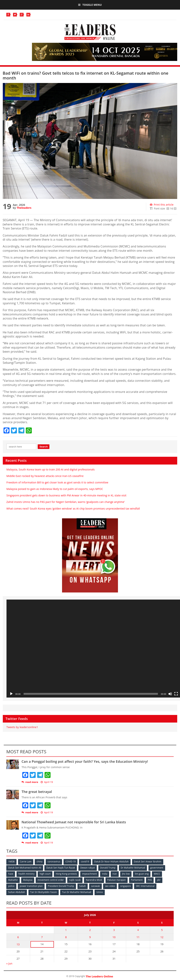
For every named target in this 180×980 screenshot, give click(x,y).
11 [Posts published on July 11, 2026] (138, 937)
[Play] (11, 694)
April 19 (47, 782)
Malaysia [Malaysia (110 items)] (28, 880)
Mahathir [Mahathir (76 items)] (13, 880)
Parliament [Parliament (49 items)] (137, 880)
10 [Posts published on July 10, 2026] (114, 937)
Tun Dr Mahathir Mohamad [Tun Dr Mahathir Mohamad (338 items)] (77, 892)
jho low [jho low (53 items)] (126, 874)
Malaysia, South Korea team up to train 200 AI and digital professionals (51, 469)
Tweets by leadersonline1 (22, 727)
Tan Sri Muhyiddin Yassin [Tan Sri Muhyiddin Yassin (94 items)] (44, 892)
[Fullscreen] (176, 694)
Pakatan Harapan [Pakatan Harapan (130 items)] (117, 880)
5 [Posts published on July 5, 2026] (162, 930)
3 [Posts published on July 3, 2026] (114, 930)
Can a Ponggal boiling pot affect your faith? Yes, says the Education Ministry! (85, 761)
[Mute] (170, 694)
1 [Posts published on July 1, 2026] (66, 930)
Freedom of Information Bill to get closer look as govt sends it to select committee (57, 482)
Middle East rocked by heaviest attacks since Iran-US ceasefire (45, 476)
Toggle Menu (90, 5)
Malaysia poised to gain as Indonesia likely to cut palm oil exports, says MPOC (55, 489)
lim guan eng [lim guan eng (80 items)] (142, 874)
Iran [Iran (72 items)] (115, 874)
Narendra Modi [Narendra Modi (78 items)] (94, 880)
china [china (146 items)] (39, 862)
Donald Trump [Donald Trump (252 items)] (108, 868)
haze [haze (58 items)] (11, 874)
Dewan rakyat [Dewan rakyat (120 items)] (88, 868)
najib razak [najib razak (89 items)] (75, 880)
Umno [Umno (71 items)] (100, 892)
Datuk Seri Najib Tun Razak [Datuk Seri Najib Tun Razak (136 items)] (61, 868)
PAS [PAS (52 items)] (150, 880)
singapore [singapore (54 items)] (125, 886)
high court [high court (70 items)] (45, 874)
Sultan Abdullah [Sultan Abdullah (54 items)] (17, 892)
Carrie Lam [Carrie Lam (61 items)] (26, 862)
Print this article (162, 205)
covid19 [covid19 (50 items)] (85, 862)
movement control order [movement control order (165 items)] (51, 880)
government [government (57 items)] (157, 868)
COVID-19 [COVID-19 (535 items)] (70, 862)
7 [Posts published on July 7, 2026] (42, 937)
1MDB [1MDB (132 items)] (11, 862)
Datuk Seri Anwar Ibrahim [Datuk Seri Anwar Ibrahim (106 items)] (148, 862)
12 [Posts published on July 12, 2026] (162, 937)
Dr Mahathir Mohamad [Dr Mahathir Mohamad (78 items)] (133, 868)
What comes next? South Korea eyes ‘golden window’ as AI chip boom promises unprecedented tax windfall (73, 509)
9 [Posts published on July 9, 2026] (90, 937)
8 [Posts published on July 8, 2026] (66, 937)
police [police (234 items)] (11, 886)
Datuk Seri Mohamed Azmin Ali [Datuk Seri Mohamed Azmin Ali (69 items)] (25, 868)
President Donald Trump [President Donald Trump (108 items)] (61, 886)
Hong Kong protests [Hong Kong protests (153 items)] (66, 874)
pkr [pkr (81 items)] (159, 880)
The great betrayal (37, 792)
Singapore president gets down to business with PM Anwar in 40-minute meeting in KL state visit (67, 495)
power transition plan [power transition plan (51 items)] (31, 886)
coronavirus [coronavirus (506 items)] (54, 862)
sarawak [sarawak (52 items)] (95, 886)
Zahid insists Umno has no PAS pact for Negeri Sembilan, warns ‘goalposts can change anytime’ (66, 502)
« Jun (9, 963)
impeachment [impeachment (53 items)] (89, 874)
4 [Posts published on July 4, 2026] (138, 930)
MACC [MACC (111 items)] (157, 874)
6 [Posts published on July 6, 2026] (18, 937)
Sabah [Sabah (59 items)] (83, 886)
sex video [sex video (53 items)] (110, 886)
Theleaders (24, 208)
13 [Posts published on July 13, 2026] (18, 944)
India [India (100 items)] (105, 874)
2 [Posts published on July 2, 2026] (90, 930)
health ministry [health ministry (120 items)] (26, 874)
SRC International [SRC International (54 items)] (145, 886)
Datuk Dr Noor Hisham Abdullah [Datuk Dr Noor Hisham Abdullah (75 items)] (111, 862)
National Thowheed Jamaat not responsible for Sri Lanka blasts (74, 822)
